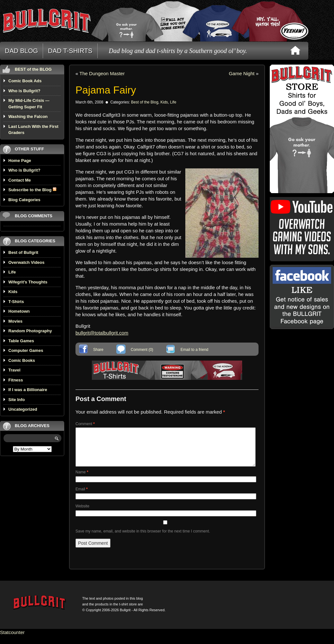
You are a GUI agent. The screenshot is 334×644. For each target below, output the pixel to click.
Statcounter (12, 640)
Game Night (242, 73)
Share (98, 350)
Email (82, 497)
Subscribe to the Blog (32, 190)
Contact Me (20, 180)
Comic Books (22, 360)
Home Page (20, 161)
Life (12, 272)
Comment (85, 424)
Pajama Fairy (106, 90)
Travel (14, 370)
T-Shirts (16, 302)
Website (82, 514)
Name (82, 480)
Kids (13, 292)
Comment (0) (142, 350)
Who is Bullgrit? (24, 91)
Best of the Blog (145, 102)
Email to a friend (194, 350)
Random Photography (30, 331)
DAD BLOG (21, 51)
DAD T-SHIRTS (70, 51)
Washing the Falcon (28, 116)
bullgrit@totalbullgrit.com (102, 333)
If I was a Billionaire (28, 390)
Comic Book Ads (25, 81)
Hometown (19, 311)
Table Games (21, 341)
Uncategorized (23, 409)
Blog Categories (24, 200)
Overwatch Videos (26, 262)
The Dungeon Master (102, 73)
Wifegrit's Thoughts (28, 282)
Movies (15, 321)
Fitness (16, 380)
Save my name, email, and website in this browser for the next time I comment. (143, 539)
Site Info (17, 400)
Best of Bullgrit (23, 252)
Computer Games (26, 350)
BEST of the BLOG (33, 69)
